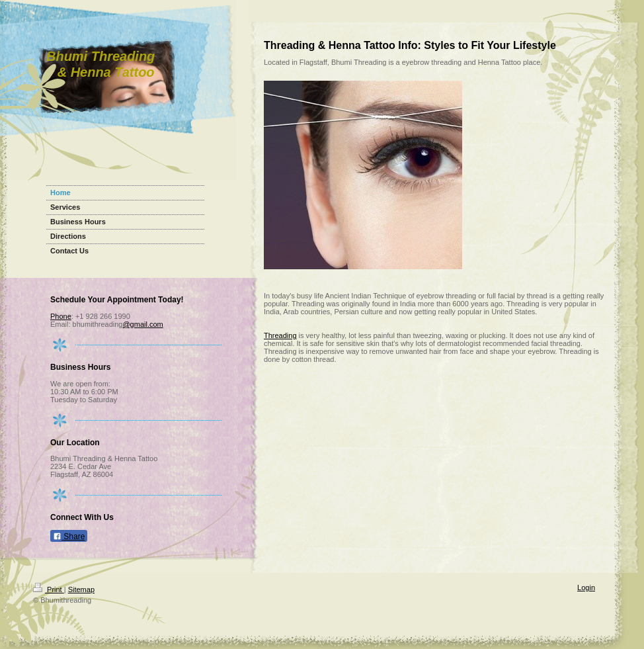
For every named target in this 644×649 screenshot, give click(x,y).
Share (69, 537)
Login (586, 587)
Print (49, 589)
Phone (61, 316)
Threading (280, 335)
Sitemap (81, 589)
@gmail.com (142, 324)
